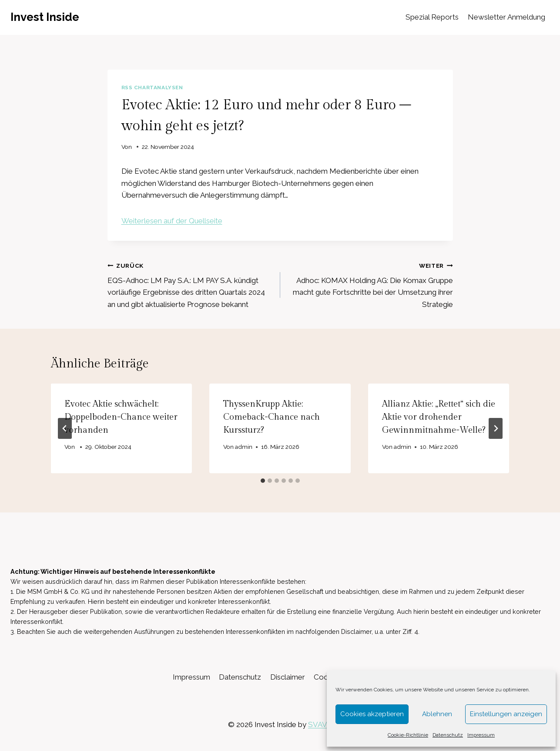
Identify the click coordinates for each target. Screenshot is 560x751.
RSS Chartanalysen (152, 88)
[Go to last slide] (65, 428)
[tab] (263, 481)
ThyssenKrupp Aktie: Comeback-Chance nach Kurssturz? (272, 417)
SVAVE (320, 724)
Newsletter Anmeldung (506, 17)
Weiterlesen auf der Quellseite (172, 221)
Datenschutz (448, 735)
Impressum (481, 735)
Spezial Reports (432, 17)
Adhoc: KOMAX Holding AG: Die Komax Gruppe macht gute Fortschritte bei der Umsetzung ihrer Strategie (370, 284)
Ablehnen (437, 714)
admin (244, 447)
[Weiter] (496, 428)
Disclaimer (288, 677)
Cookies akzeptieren (372, 714)
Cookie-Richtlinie (408, 735)
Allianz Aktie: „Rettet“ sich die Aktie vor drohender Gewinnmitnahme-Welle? (439, 417)
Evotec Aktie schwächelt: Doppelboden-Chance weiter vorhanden (121, 417)
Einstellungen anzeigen (506, 714)
